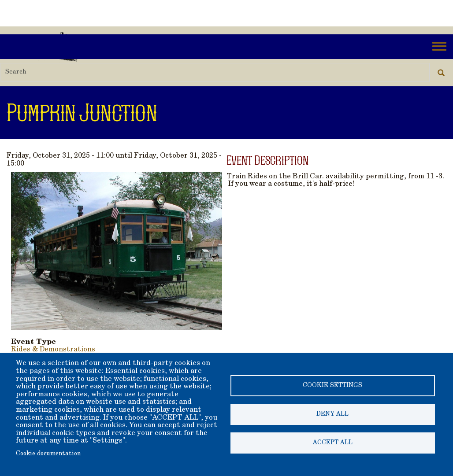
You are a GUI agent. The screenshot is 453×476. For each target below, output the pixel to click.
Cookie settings (332, 386)
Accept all (333, 443)
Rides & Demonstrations (53, 350)
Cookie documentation (48, 454)
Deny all (332, 414)
